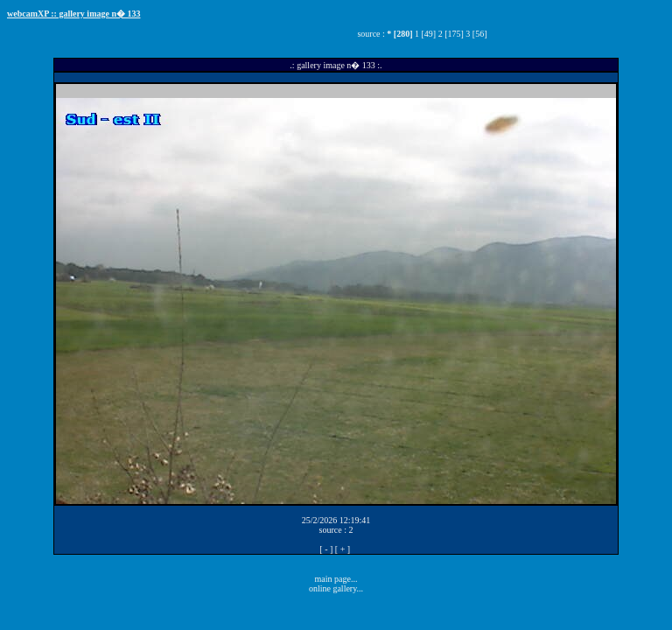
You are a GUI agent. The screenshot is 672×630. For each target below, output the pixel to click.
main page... (336, 579)
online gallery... (336, 588)
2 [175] (451, 34)
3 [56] (476, 34)
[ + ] (343, 549)
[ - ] (326, 549)
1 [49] (425, 34)
